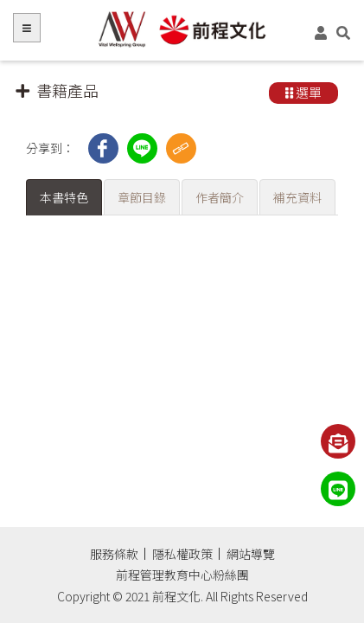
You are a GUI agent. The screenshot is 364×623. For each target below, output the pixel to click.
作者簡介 (220, 197)
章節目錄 (142, 197)
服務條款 (114, 554)
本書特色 (64, 197)
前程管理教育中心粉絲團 (182, 575)
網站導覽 (251, 554)
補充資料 (297, 197)
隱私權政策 (182, 554)
